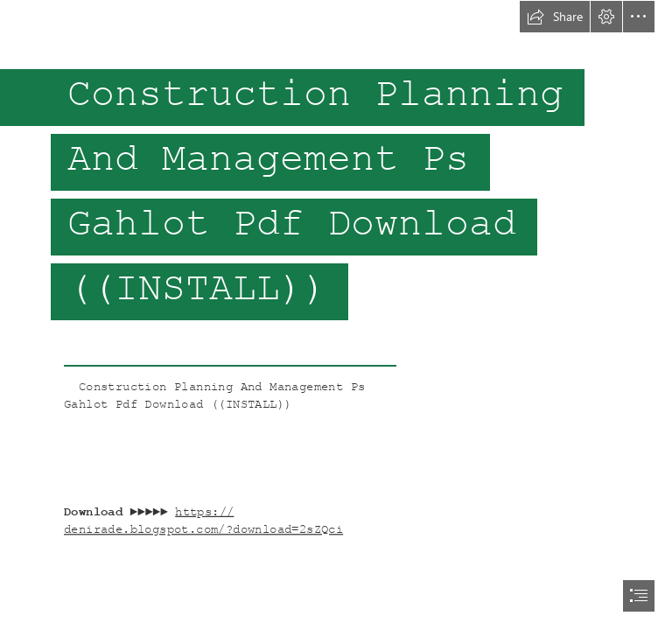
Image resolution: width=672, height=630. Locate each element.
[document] (336, 315)
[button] (555, 17)
